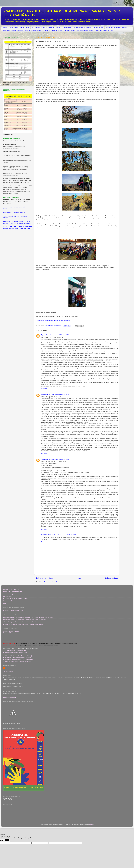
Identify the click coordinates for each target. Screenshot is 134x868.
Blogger (91, 824)
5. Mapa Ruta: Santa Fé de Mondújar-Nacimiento (17, 658)
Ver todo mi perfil (8, 671)
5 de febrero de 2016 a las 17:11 (59, 335)
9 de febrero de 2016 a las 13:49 (59, 459)
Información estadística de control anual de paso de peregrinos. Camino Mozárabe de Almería (33, 30)
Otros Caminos (98, 27)
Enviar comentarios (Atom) (52, 582)
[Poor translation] (7, 840)
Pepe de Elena (45, 335)
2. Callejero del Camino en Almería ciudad (15, 652)
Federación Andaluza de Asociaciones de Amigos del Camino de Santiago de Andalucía (28, 617)
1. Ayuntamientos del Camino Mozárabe (15, 650)
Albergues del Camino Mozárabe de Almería (77, 27)
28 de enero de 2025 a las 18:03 (67, 535)
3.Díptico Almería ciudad (10, 654)
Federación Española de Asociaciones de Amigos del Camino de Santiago (24, 620)
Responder (44, 389)
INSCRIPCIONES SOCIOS (105, 30)
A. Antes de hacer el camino (11, 631)
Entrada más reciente (45, 578)
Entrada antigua (111, 578)
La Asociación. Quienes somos (19, 27)
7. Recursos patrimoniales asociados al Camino (17, 661)
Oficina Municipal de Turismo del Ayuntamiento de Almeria (20, 622)
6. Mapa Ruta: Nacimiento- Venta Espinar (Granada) (18, 659)
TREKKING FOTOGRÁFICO (49, 535)
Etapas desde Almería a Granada (117, 27)
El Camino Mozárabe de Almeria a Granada (46, 27)
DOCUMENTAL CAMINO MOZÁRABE (14, 212)
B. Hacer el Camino (9, 633)
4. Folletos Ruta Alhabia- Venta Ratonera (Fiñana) (18, 656)
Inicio (5, 27)
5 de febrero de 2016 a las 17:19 (59, 394)
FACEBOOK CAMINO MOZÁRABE (13, 610)
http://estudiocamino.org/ (10, 697)
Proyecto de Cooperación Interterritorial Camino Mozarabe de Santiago (24, 624)
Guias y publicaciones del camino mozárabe (79, 30)
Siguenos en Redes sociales (11, 601)
